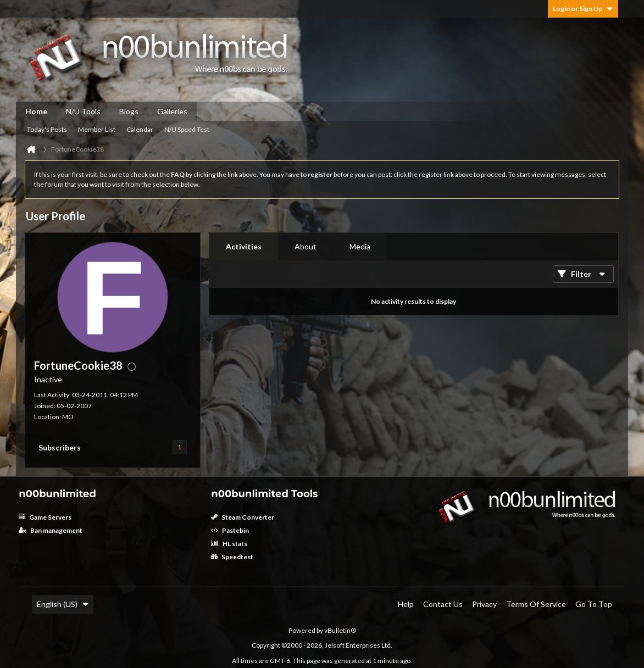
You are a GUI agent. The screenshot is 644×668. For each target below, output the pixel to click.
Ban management (51, 530)
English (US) (63, 604)
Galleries (172, 111)
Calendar (140, 129)
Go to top (594, 604)
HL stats (229, 544)
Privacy (484, 604)
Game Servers (45, 517)
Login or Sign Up (583, 9)
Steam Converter (243, 517)
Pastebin (230, 530)
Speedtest (232, 557)
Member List (97, 129)
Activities (244, 246)
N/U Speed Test (187, 129)
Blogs (129, 111)
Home (36, 111)
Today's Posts (47, 129)
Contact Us (443, 604)
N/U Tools (83, 111)
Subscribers (60, 447)
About (306, 246)
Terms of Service (536, 604)
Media (360, 246)
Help (406, 604)
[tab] (244, 247)
